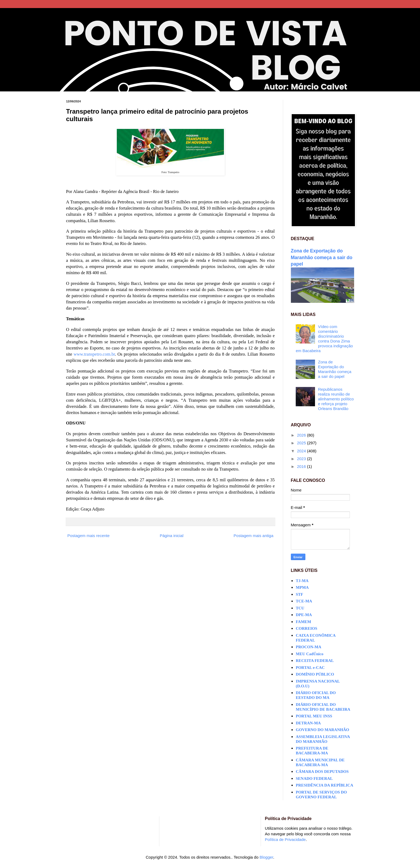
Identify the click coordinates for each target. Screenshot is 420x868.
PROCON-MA (308, 647)
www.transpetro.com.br (94, 354)
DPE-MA (304, 615)
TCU (300, 608)
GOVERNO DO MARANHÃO (322, 730)
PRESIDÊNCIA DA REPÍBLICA (324, 785)
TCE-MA (304, 601)
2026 (302, 435)
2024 (302, 451)
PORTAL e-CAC (310, 668)
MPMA (302, 587)
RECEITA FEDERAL (315, 661)
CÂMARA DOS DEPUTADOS (322, 772)
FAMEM (303, 622)
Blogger (266, 857)
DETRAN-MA (308, 723)
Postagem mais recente (89, 536)
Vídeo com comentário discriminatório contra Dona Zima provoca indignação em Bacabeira (324, 339)
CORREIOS (306, 628)
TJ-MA (302, 581)
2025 (302, 443)
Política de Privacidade (285, 839)
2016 (302, 466)
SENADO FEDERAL (314, 778)
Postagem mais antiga (253, 536)
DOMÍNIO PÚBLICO (315, 674)
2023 (302, 459)
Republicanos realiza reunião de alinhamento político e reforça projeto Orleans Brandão (336, 399)
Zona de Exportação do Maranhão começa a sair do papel (322, 257)
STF (299, 594)
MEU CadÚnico (310, 654)
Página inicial (171, 536)
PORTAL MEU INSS (314, 716)
